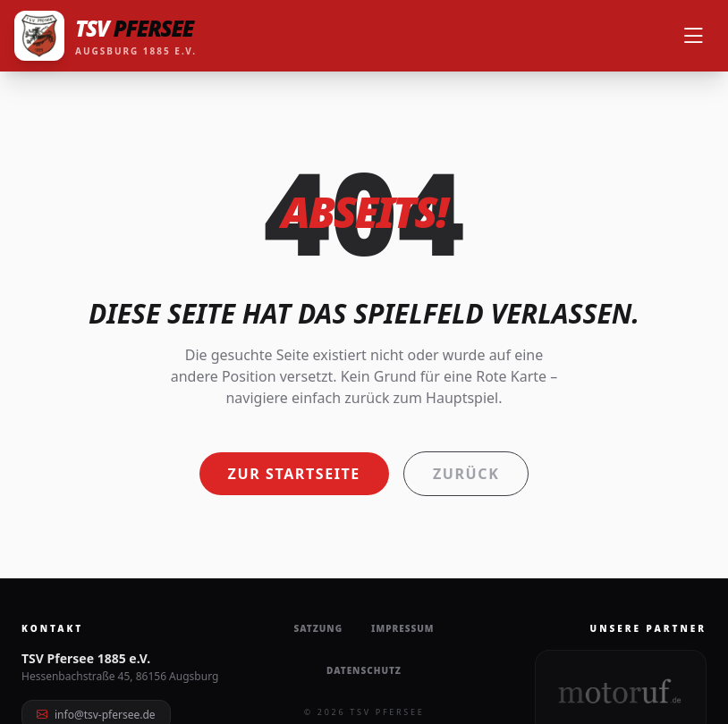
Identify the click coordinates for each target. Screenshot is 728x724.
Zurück (466, 474)
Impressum (402, 628)
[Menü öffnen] (693, 36)
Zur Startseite (294, 474)
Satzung (318, 628)
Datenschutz (364, 670)
